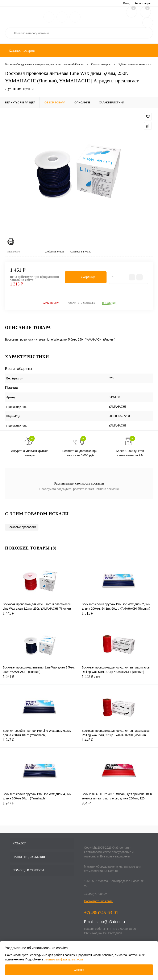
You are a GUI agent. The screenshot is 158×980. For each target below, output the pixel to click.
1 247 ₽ (39, 742)
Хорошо (79, 970)
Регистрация (142, 3)
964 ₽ (118, 806)
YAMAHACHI (117, 425)
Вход (126, 3)
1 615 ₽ (118, 616)
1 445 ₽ (39, 616)
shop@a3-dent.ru (110, 922)
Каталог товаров (21, 50)
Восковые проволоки (22, 527)
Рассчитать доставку (81, 303)
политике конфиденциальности (63, 960)
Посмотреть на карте (98, 901)
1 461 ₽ (39, 679)
